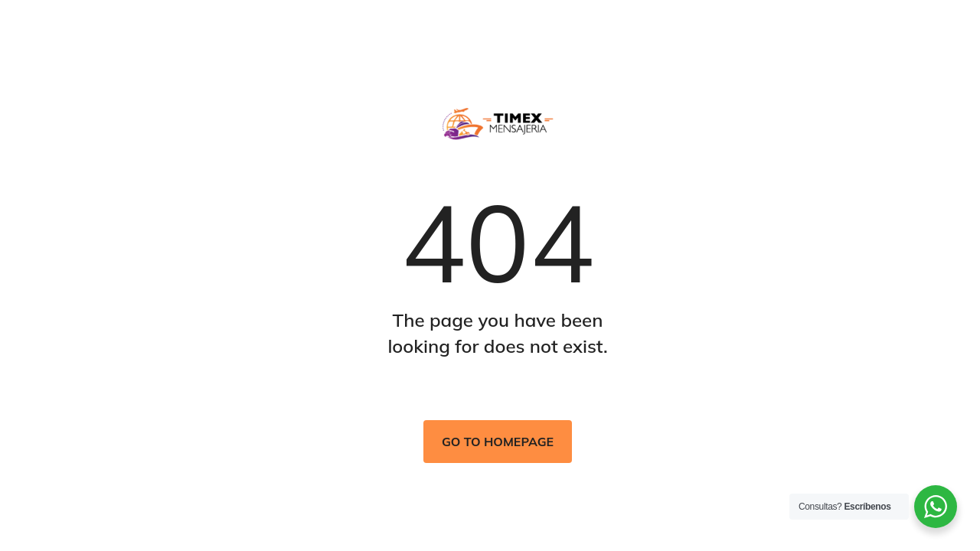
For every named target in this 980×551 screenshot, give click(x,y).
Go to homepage (498, 442)
